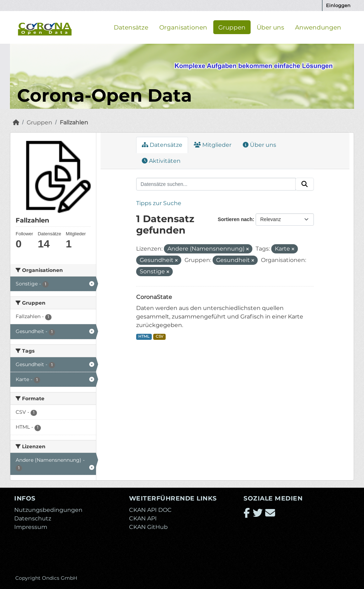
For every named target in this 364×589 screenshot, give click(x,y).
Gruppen (232, 27)
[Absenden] (305, 184)
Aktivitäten (161, 161)
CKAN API (143, 518)
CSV (159, 336)
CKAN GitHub (148, 527)
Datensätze (131, 27)
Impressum (31, 527)
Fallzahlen (74, 122)
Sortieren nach (235, 219)
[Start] (16, 122)
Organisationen (183, 27)
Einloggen (338, 5)
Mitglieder (213, 145)
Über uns (270, 27)
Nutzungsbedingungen (48, 510)
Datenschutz (33, 518)
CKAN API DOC (150, 510)
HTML (144, 336)
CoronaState (154, 297)
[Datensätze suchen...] (216, 184)
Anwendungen (318, 27)
